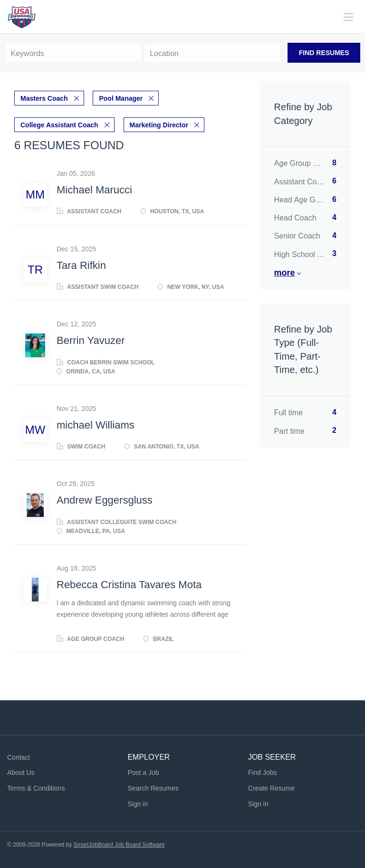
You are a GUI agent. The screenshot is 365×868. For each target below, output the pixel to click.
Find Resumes (324, 53)
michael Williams (96, 425)
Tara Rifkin (81, 265)
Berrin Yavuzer (91, 340)
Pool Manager (121, 98)
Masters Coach (44, 98)
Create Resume (271, 788)
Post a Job (143, 773)
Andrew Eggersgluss (105, 500)
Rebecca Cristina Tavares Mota (129, 585)
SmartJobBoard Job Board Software (119, 845)
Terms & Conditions (36, 788)
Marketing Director (159, 125)
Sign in (138, 804)
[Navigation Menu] (348, 17)
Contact (19, 757)
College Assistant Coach (59, 125)
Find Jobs (263, 773)
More (285, 273)
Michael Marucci (94, 190)
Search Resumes (153, 788)
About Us (21, 773)
